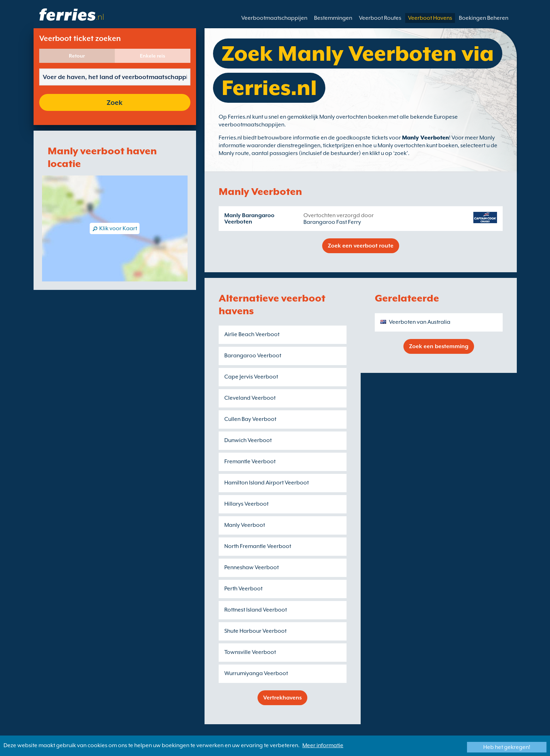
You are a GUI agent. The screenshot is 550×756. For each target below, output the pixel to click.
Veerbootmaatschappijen (274, 18)
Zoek (115, 102)
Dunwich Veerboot (248, 440)
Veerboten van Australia (420, 322)
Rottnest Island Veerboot (256, 610)
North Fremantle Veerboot (258, 546)
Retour (77, 56)
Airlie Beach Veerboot (252, 334)
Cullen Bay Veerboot (250, 419)
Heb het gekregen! (507, 747)
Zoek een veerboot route (361, 246)
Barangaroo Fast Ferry (332, 222)
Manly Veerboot (245, 525)
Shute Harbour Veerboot (255, 631)
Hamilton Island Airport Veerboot (267, 483)
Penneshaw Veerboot (252, 567)
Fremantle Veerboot (250, 462)
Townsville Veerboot (250, 652)
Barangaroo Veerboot (253, 356)
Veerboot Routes (380, 18)
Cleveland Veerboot (250, 398)
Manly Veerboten (425, 138)
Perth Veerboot (243, 589)
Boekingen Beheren (484, 18)
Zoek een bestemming (439, 346)
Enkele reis (153, 56)
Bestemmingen (333, 18)
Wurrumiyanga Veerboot (256, 673)
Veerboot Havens (430, 18)
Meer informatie (323, 745)
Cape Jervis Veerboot (251, 377)
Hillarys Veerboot (246, 504)
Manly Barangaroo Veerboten (249, 219)
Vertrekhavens (282, 698)
